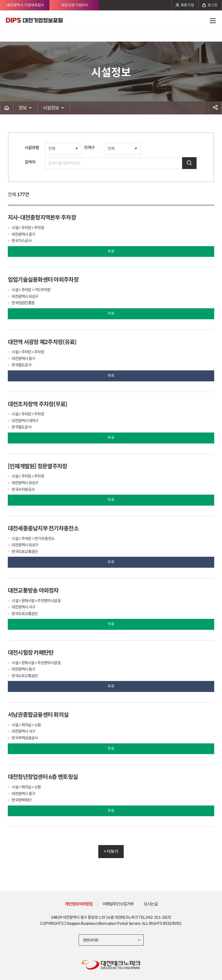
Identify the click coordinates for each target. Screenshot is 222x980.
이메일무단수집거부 (118, 904)
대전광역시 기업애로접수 (25, 5)
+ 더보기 (111, 851)
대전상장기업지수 (75, 5)
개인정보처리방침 (79, 904)
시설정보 (51, 108)
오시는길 (151, 904)
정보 (23, 108)
